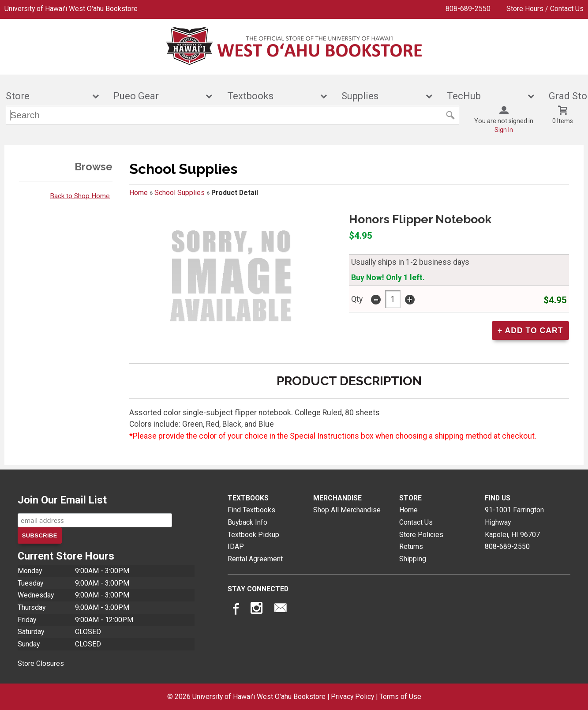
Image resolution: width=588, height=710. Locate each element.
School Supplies (180, 193)
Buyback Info (247, 522)
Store (46, 96)
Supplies (381, 96)
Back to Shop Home (80, 196)
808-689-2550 (468, 9)
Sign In (504, 130)
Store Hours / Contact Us (545, 9)
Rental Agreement (255, 559)
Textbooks (271, 96)
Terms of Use (400, 697)
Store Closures (41, 663)
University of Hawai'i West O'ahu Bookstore (71, 9)
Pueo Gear (157, 96)
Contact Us (416, 522)
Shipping (413, 559)
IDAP (236, 547)
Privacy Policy (352, 697)
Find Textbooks (251, 510)
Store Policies (421, 535)
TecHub (485, 96)
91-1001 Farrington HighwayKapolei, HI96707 (514, 522)
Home (139, 193)
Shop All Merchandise (347, 510)
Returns (411, 547)
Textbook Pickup (253, 535)
